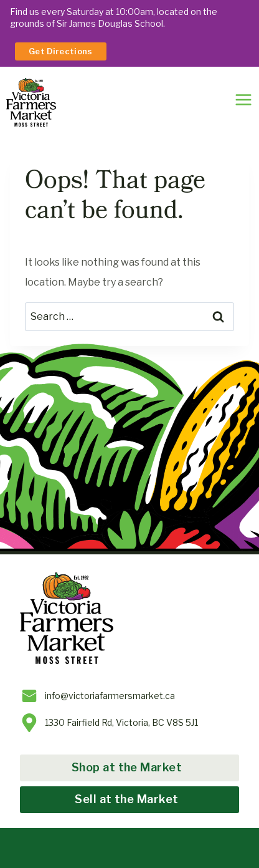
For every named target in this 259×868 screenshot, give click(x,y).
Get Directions (61, 51)
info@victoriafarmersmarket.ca (110, 696)
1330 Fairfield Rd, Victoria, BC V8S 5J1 (121, 722)
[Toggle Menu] (243, 100)
